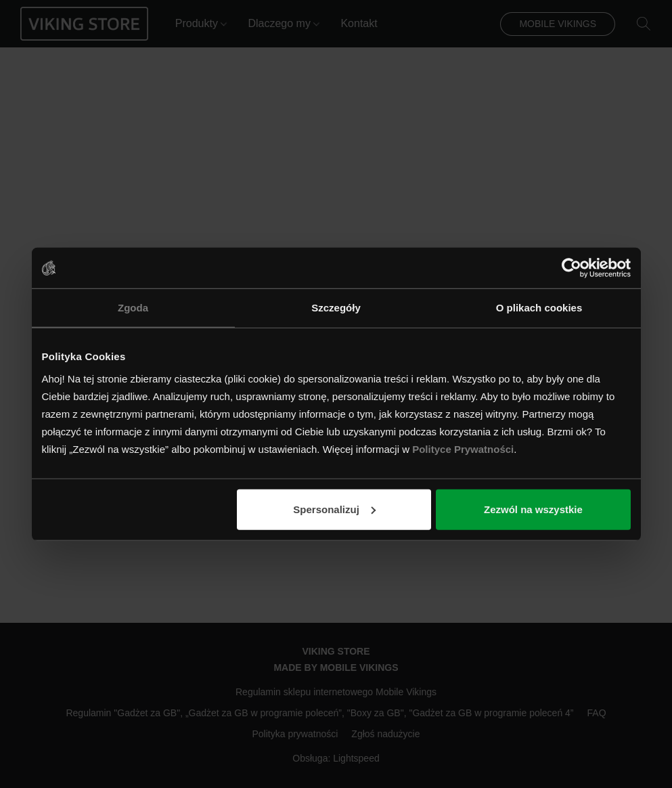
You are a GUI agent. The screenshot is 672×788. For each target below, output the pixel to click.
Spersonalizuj (334, 509)
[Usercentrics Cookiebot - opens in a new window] (572, 268)
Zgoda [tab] (133, 308)
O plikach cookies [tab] (539, 308)
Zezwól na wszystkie (533, 509)
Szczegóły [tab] (336, 308)
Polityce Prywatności (463, 448)
